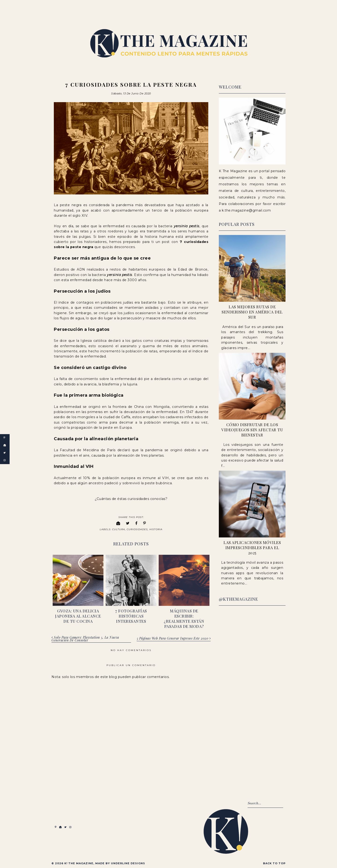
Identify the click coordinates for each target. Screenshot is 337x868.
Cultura (119, 529)
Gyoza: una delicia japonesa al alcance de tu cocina (78, 615)
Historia (156, 529)
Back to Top (274, 863)
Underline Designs (128, 863)
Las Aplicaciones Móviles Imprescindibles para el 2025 (252, 548)
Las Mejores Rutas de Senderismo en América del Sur (252, 312)
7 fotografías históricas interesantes (131, 615)
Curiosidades (137, 529)
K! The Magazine (79, 863)
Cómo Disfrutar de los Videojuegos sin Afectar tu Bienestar (252, 430)
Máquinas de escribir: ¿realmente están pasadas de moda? (184, 618)
